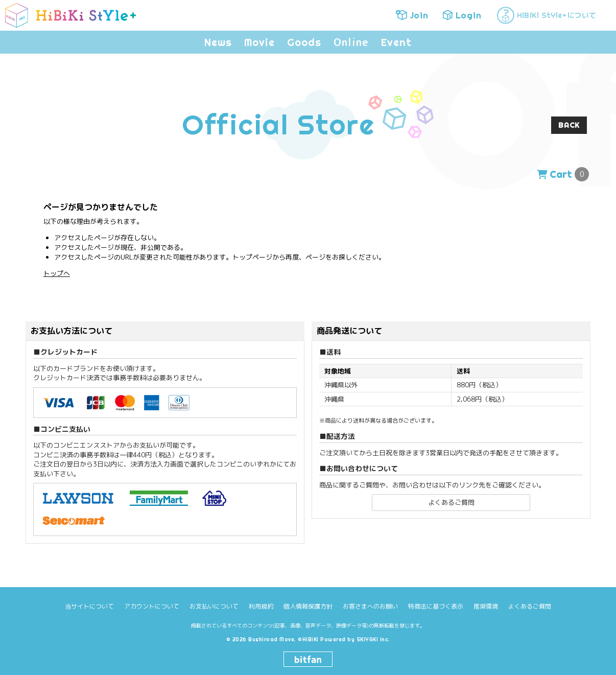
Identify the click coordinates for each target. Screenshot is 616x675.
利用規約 (261, 606)
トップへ (57, 273)
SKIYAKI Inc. (373, 639)
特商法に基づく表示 (436, 606)
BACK (569, 125)
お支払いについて (214, 606)
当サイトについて (89, 606)
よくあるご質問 (451, 502)
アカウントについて (152, 606)
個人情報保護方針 (308, 606)
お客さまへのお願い (370, 606)
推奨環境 (486, 606)
